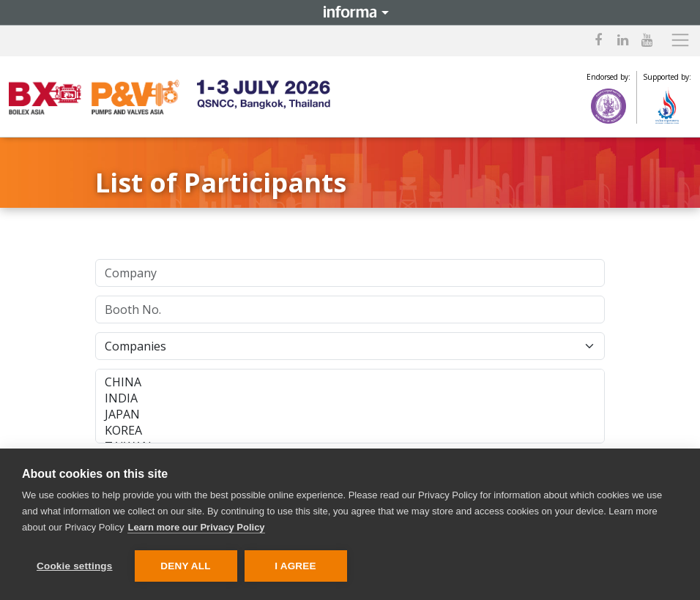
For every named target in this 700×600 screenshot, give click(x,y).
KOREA (350, 430)
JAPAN (350, 414)
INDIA (350, 398)
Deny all (185, 566)
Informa (350, 12)
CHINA (350, 382)
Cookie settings (75, 566)
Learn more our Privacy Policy (196, 527)
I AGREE (295, 566)
